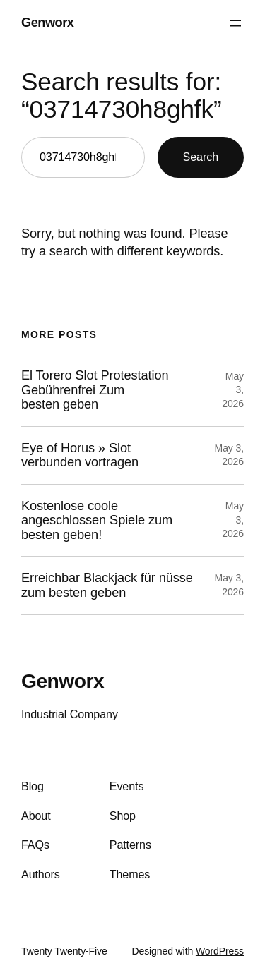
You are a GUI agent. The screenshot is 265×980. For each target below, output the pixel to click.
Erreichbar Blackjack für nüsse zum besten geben (107, 585)
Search (201, 157)
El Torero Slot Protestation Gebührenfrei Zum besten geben (95, 390)
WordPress (220, 951)
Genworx (47, 23)
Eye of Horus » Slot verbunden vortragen (80, 455)
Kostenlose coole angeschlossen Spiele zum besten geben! (97, 520)
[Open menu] (235, 23)
